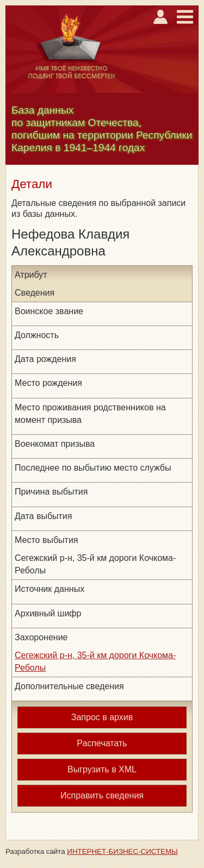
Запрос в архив (102, 717)
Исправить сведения (102, 795)
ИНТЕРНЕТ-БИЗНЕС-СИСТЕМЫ (122, 851)
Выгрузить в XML (102, 769)
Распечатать (102, 743)
